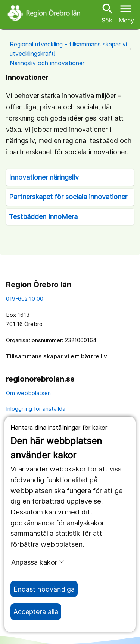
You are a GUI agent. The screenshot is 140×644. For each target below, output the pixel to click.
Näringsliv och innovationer (47, 63)
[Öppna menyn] (126, 13)
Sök (107, 13)
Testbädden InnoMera (43, 217)
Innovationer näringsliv (44, 177)
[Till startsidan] (45, 13)
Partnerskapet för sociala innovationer (68, 197)
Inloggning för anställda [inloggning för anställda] (36, 409)
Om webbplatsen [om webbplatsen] (28, 393)
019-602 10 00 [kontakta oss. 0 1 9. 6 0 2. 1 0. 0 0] (25, 299)
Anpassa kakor (38, 562)
